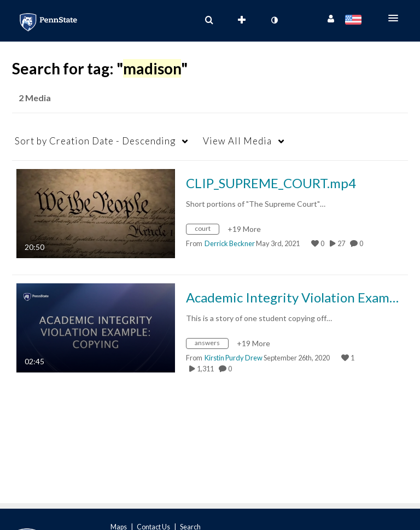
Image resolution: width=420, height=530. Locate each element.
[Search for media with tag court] (207, 231)
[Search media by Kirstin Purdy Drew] (234, 358)
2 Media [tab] (35, 98)
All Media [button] (237, 141)
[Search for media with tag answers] (211, 345)
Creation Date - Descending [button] (95, 141)
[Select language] (355, 21)
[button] (396, 18)
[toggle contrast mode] (274, 20)
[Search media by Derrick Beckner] (230, 243)
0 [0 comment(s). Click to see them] (362, 243)
